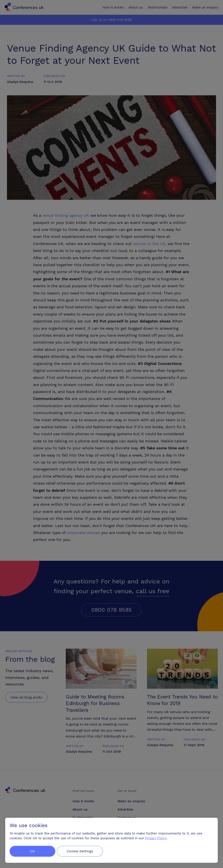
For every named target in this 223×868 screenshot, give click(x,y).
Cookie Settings (81, 851)
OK (33, 851)
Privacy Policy (156, 838)
